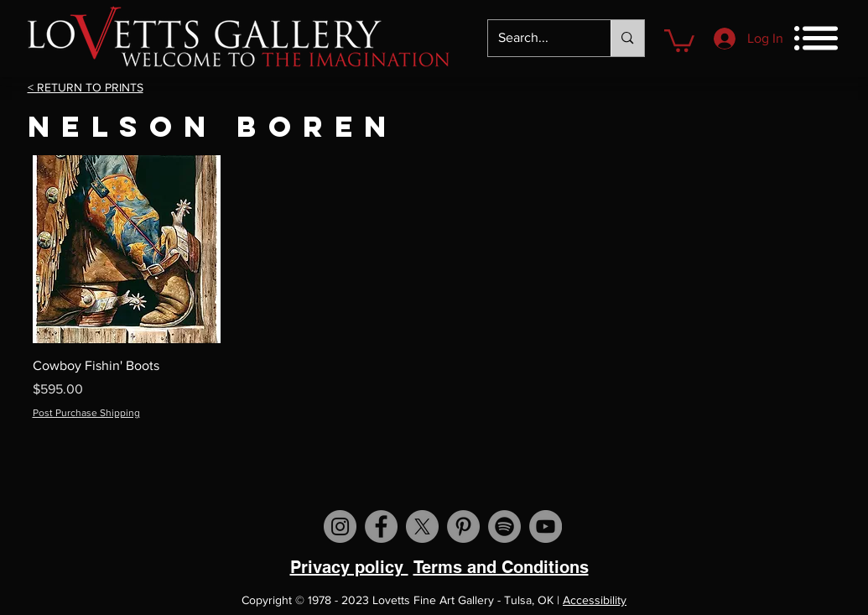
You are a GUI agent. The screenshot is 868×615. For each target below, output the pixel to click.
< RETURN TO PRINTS (86, 87)
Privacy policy (349, 567)
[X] (422, 526)
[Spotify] (504, 526)
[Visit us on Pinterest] (463, 526)
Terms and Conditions (501, 567)
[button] (679, 39)
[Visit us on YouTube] (546, 526)
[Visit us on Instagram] (340, 526)
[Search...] (537, 38)
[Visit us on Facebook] (381, 526)
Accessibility (595, 600)
